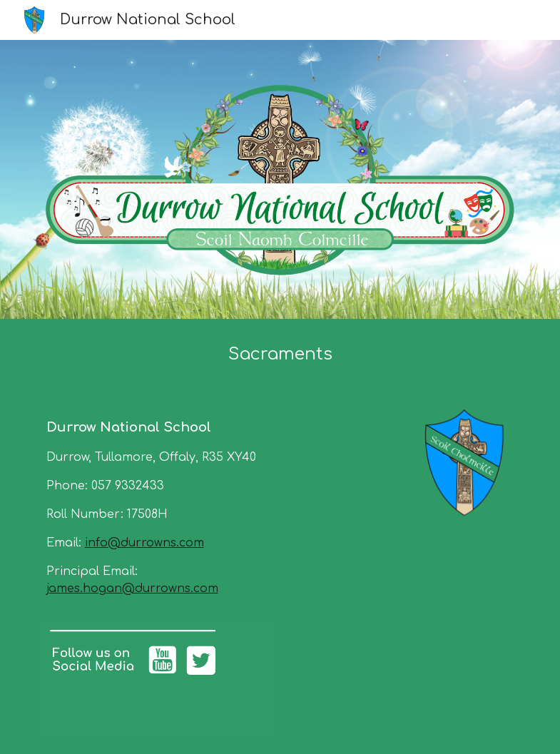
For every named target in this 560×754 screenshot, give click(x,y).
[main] (280, 355)
